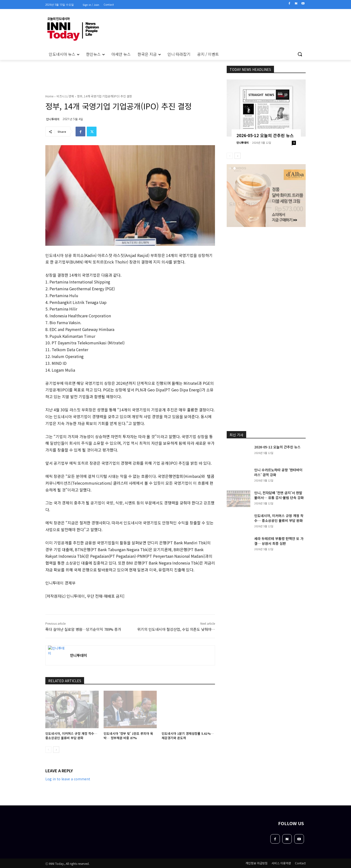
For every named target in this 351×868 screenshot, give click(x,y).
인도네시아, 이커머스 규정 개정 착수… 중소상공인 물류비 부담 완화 (71, 736)
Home (49, 96)
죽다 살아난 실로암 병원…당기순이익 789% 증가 (83, 629)
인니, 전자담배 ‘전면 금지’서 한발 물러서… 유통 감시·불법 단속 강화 (279, 495)
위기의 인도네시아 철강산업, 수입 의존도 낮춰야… (176, 629)
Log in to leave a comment (68, 779)
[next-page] (56, 750)
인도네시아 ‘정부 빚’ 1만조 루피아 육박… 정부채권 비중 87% (128, 736)
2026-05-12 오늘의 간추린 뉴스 (265, 135)
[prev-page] (48, 750)
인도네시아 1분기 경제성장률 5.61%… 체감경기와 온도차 (188, 736)
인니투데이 (53, 119)
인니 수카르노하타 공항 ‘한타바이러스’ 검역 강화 (278, 472)
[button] (300, 54)
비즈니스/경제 (65, 96)
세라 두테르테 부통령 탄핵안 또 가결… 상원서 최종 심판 (279, 541)
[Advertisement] (24, 126)
